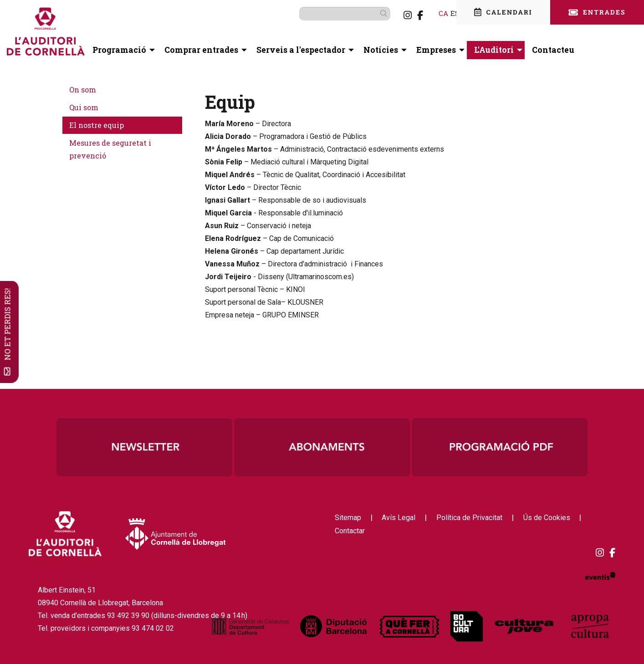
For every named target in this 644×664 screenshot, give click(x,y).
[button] (371, 13)
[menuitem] (393, 15)
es (440, 13)
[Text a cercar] (330, 14)
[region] (322, 447)
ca (429, 13)
